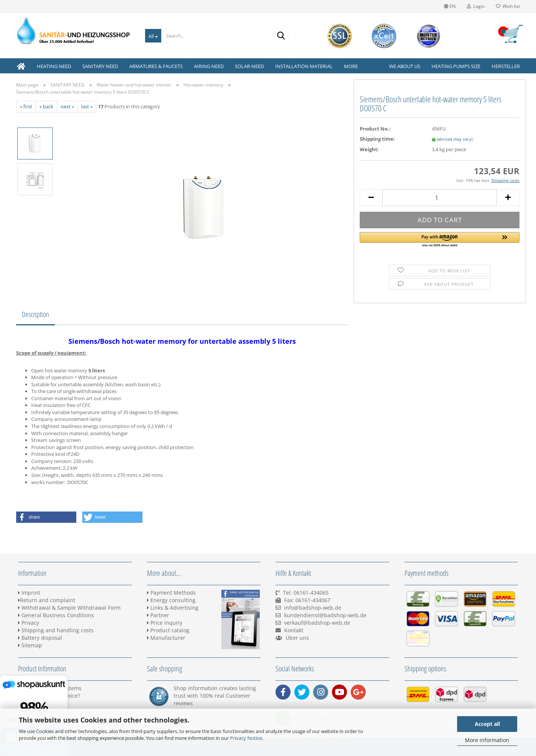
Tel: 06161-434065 (306, 593)
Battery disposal (40, 638)
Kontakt (294, 630)
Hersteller (506, 66)
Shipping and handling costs (56, 630)
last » (87, 106)
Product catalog (168, 630)
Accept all (487, 724)
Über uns (297, 638)
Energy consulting (171, 600)
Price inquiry (165, 623)
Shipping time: (377, 139)
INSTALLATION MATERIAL (304, 66)
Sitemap (30, 645)
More (351, 66)
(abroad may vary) (455, 139)
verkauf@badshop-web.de (317, 623)
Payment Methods (171, 593)
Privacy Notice (246, 738)
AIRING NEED (209, 66)
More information (487, 740)
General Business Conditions (56, 615)
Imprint (29, 593)
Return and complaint (47, 600)
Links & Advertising (173, 608)
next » (67, 106)
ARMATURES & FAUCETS (156, 66)
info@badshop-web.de (313, 608)
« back (46, 106)
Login (476, 6)
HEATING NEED (54, 66)
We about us (405, 66)
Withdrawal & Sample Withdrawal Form (69, 608)
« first (26, 106)
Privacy (29, 623)
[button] (440, 240)
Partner (158, 615)
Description (36, 314)
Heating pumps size (456, 66)
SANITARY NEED (100, 66)
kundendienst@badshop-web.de (325, 615)
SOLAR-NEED (249, 66)
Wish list (508, 6)
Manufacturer (166, 638)
